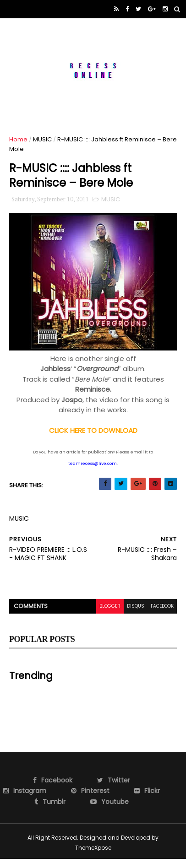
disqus (136, 606)
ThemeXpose (93, 848)
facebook (162, 606)
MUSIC (42, 139)
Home (18, 139)
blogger (110, 606)
